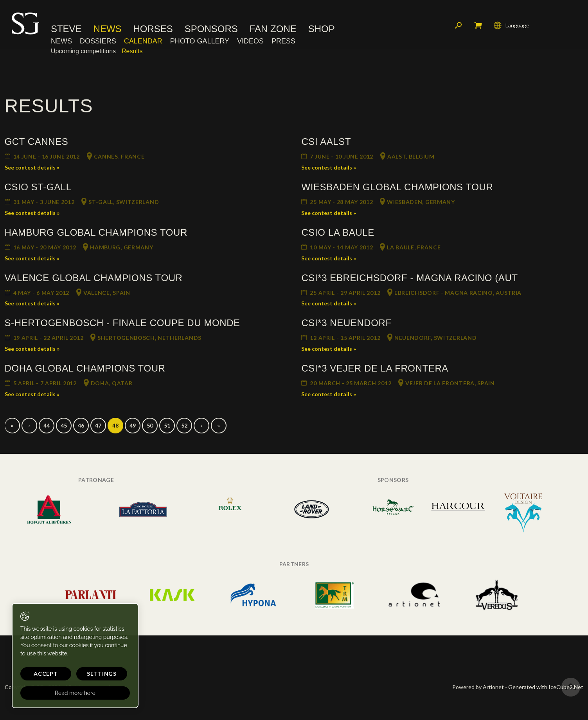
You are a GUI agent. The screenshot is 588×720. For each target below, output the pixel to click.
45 (64, 425)
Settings (102, 674)
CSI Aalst (326, 142)
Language (512, 25)
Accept (46, 674)
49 (133, 425)
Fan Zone (273, 29)
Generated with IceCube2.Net (546, 687)
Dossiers (98, 41)
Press (283, 41)
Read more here (75, 693)
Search (459, 25)
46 (81, 425)
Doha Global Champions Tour (85, 368)
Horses (153, 29)
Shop (322, 29)
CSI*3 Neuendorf (346, 323)
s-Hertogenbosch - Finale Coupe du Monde (122, 323)
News (108, 29)
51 (167, 425)
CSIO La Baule (338, 232)
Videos (250, 41)
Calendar (143, 41)
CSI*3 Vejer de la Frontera (375, 368)
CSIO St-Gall (38, 187)
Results (132, 51)
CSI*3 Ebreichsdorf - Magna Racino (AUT (409, 278)
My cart (478, 25)
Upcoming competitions (83, 51)
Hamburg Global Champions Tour (96, 232)
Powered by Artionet (478, 687)
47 (98, 425)
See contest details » (32, 167)
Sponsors (211, 29)
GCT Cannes (37, 142)
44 (47, 425)
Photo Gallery (200, 41)
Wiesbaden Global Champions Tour (397, 187)
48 (115, 425)
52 (184, 425)
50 (150, 425)
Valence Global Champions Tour (94, 278)
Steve (66, 29)
